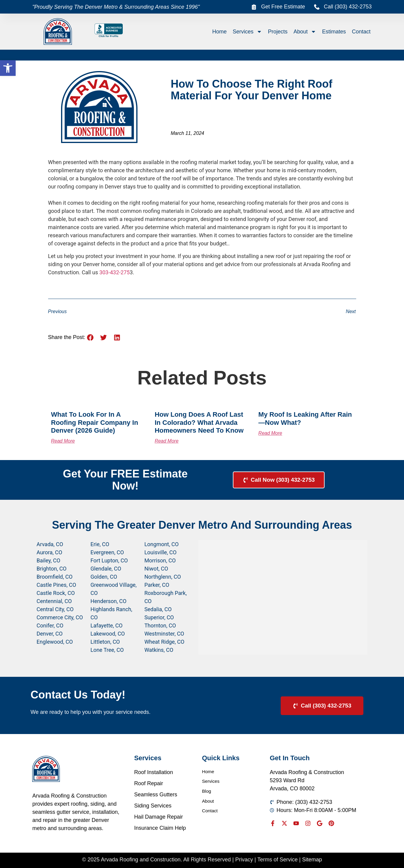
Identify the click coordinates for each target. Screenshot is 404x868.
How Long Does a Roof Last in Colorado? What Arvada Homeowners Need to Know (199, 422)
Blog (208, 795)
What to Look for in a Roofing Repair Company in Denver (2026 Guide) (95, 422)
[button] (8, 68)
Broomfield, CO (55, 577)
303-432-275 (114, 272)
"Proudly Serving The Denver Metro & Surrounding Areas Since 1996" (116, 7)
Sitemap (312, 860)
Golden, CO (104, 577)
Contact (361, 32)
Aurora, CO (49, 552)
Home (220, 32)
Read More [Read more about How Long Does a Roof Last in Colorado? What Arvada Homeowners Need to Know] (167, 441)
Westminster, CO (164, 634)
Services (247, 32)
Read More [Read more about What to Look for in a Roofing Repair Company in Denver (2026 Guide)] (63, 441)
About (305, 32)
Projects (278, 32)
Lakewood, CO (108, 634)
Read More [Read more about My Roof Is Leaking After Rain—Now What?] (270, 433)
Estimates (334, 32)
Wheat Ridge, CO (164, 642)
